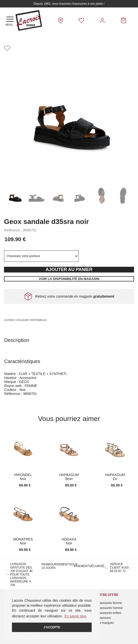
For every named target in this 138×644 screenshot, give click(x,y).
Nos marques (105, 623)
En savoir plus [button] (75, 616)
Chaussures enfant (108, 613)
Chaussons (103, 618)
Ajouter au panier (69, 269)
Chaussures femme (109, 603)
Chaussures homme (109, 608)
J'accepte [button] (52, 627)
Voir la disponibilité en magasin (69, 279)
